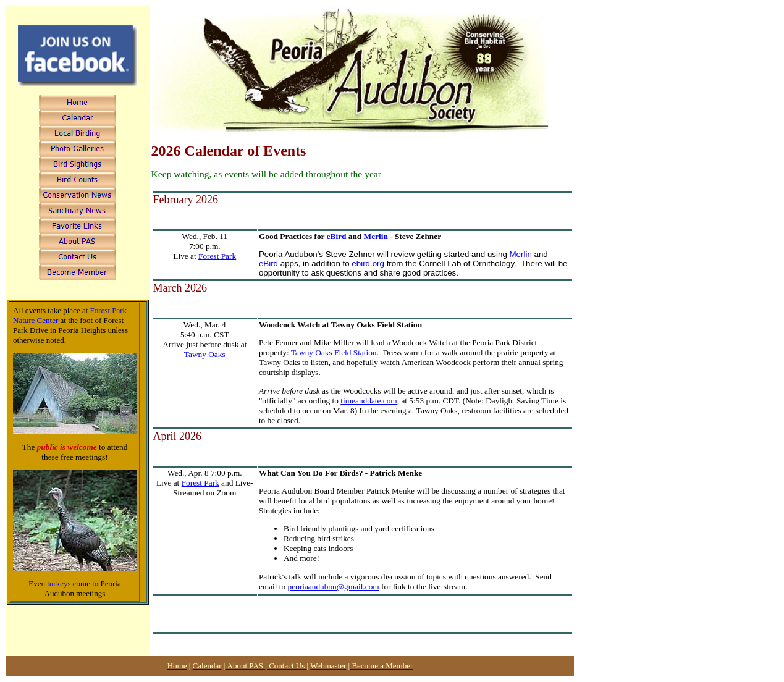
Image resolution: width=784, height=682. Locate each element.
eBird (337, 236)
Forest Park (217, 256)
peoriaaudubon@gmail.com (334, 587)
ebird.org (368, 263)
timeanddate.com (369, 401)
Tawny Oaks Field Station (334, 352)
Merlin (376, 236)
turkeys (59, 583)
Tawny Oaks (205, 354)
